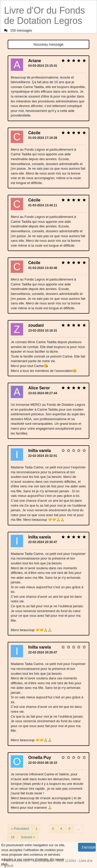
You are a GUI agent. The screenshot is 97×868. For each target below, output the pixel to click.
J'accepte (89, 847)
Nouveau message (49, 44)
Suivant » (28, 837)
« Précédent (20, 829)
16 (13, 837)
